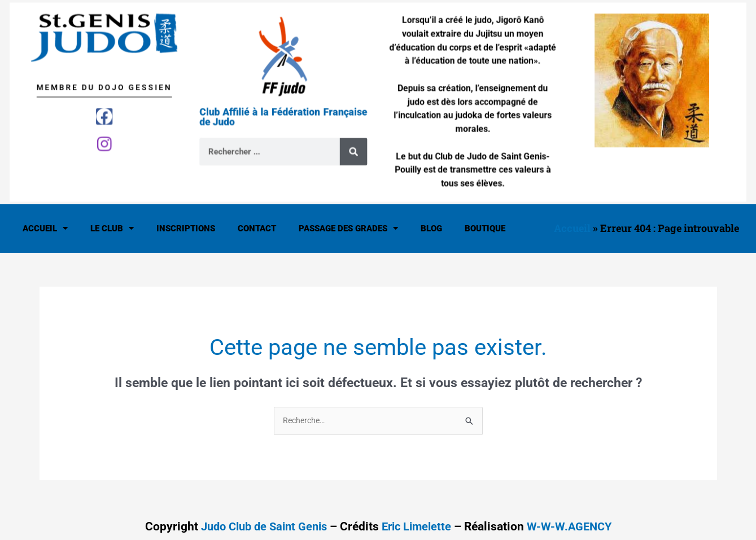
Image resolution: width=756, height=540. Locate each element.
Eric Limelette (419, 527)
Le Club (112, 228)
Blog (431, 229)
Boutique (485, 229)
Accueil (45, 228)
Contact (257, 229)
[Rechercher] (356, 146)
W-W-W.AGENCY (575, 527)
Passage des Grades (348, 228)
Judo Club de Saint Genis (260, 527)
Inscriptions (186, 229)
